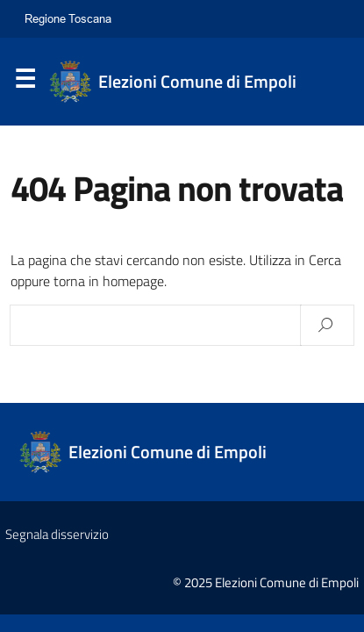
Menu (25, 83)
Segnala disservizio (57, 534)
